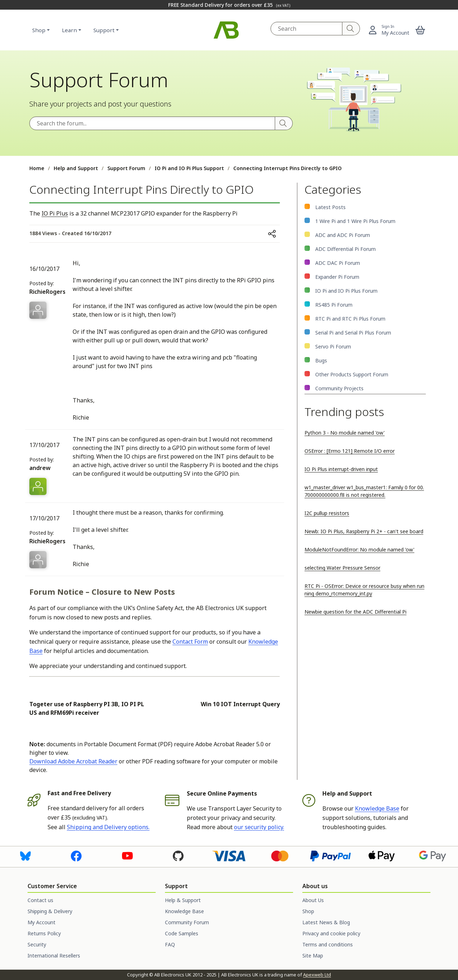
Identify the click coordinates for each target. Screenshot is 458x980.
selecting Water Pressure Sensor (342, 568)
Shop (39, 30)
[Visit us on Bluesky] (25, 855)
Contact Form (190, 642)
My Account (42, 922)
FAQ (170, 944)
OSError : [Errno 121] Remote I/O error (350, 451)
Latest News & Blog (326, 922)
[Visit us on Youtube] (127, 855)
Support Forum (126, 168)
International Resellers (54, 956)
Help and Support (76, 168)
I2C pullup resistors (327, 513)
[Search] (351, 29)
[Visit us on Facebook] (76, 855)
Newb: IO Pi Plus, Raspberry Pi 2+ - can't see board (364, 531)
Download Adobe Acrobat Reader (73, 761)
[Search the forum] (152, 123)
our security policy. (259, 827)
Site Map (313, 956)
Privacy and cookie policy (331, 933)
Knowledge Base (377, 808)
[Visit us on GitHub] (178, 855)
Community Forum (187, 922)
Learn (69, 30)
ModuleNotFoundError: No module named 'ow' (359, 550)
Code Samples (182, 933)
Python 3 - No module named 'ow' (345, 433)
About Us (313, 900)
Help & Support (183, 900)
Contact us (40, 900)
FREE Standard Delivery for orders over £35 (229, 5)
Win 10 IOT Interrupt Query (240, 704)
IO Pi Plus (55, 213)
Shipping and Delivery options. (108, 827)
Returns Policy (44, 933)
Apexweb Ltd (317, 975)
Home (37, 168)
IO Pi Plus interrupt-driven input (341, 469)
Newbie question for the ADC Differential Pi (355, 612)
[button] (420, 30)
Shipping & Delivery (50, 911)
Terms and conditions (328, 944)
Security (37, 944)
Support (104, 30)
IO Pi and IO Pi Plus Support (189, 168)
